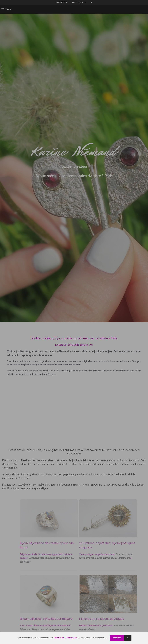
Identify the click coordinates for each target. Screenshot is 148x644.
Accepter (117, 638)
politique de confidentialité (65, 638)
